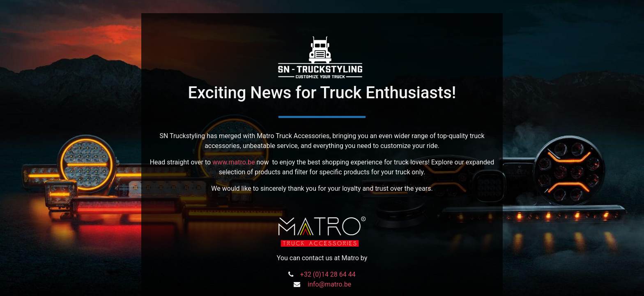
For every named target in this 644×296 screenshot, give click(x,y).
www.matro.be (233, 162)
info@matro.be (329, 284)
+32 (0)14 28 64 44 (328, 274)
